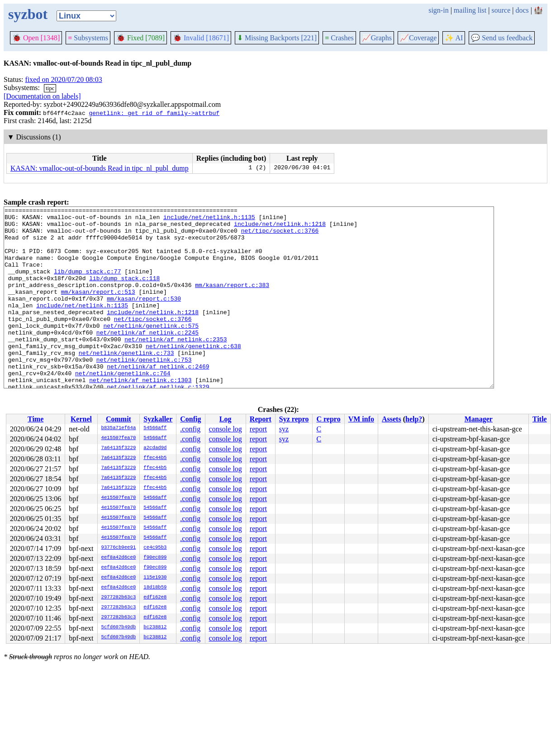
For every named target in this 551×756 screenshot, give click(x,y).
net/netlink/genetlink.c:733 (126, 383)
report (258, 429)
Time (36, 419)
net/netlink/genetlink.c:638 (193, 374)
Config (190, 419)
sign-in (438, 10)
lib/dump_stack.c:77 (87, 285)
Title (540, 419)
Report (261, 419)
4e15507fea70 (119, 438)
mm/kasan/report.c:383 (232, 301)
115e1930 (155, 578)
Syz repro (294, 419)
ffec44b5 (155, 458)
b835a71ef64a (119, 428)
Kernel (81, 419)
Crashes (339, 38)
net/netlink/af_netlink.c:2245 (147, 358)
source (501, 10)
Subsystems (88, 38)
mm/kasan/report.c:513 (98, 309)
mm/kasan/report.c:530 (144, 317)
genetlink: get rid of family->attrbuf (154, 113)
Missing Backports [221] (277, 38)
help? (414, 419)
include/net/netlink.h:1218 (280, 228)
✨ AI (454, 38)
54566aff (155, 428)
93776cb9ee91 (119, 548)
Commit (119, 419)
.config (190, 429)
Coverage (418, 38)
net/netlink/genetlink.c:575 (151, 350)
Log (226, 419)
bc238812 (155, 627)
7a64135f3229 (119, 448)
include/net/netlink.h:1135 (209, 220)
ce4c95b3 (155, 548)
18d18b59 (155, 588)
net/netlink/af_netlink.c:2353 (176, 366)
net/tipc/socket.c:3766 (280, 236)
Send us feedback (502, 38)
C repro (328, 419)
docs (522, 10)
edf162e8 (155, 598)
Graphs (377, 38)
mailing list (470, 10)
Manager (479, 419)
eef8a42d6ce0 (119, 558)
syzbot (28, 14)
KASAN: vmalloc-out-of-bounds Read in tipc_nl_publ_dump (100, 168)
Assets (392, 419)
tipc (50, 88)
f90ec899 (155, 558)
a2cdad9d (155, 448)
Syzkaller (158, 419)
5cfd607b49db (119, 627)
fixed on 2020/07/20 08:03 (64, 79)
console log (226, 429)
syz (284, 429)
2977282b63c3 (119, 598)
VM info (361, 419)
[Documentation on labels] (42, 96)
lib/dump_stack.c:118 (124, 293)
